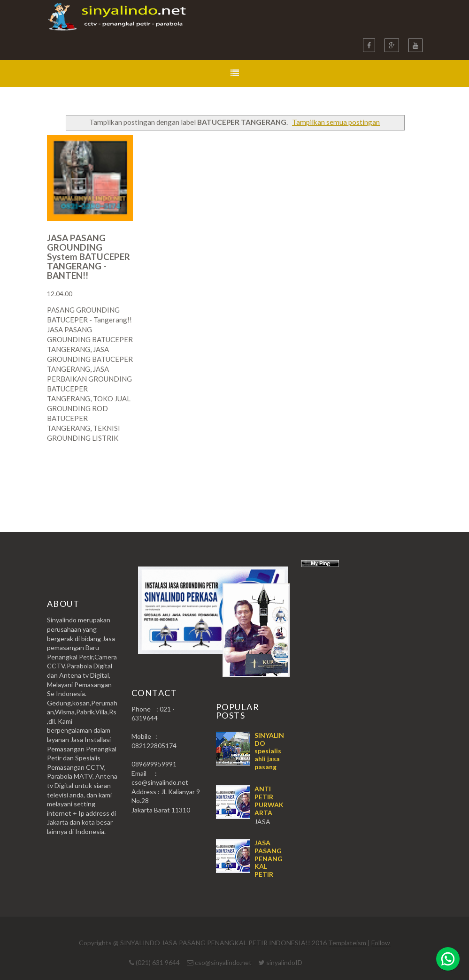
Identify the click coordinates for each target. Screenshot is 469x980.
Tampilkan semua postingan (336, 122)
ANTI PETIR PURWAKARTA (269, 800)
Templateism (347, 943)
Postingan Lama (375, 475)
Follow (381, 943)
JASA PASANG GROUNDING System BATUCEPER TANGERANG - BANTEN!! (88, 256)
